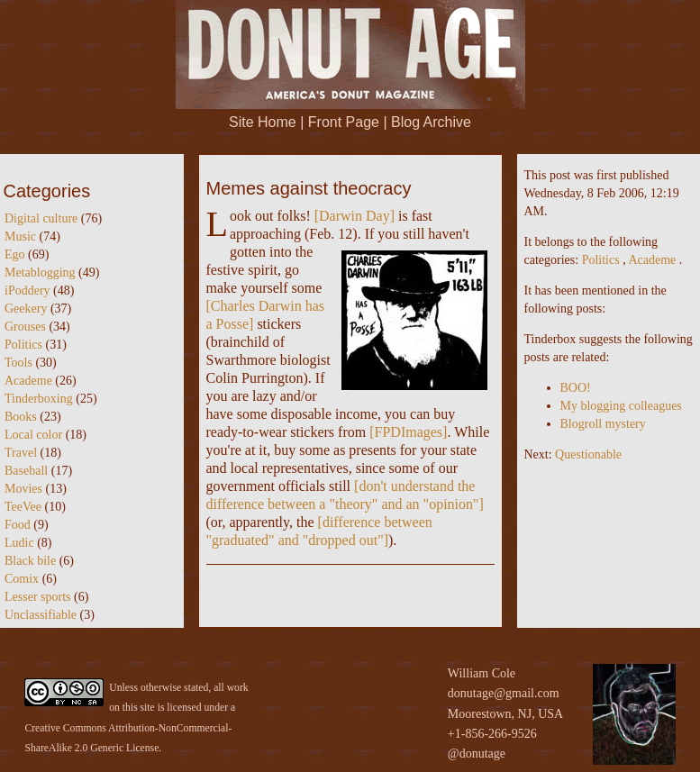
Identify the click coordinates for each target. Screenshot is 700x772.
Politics (23, 345)
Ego (15, 254)
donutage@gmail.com (504, 693)
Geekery (26, 309)
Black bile (30, 561)
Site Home (263, 122)
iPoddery (27, 291)
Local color (33, 435)
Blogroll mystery (603, 424)
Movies (23, 489)
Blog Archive (431, 122)
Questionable (588, 454)
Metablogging (40, 272)
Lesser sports (38, 597)
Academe (28, 381)
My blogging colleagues (621, 406)
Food (18, 525)
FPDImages (409, 432)
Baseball (26, 471)
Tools (18, 363)
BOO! (576, 388)
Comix (22, 579)
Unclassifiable (41, 615)
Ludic (19, 543)
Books (21, 417)
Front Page (344, 122)
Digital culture (41, 218)
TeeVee (23, 507)
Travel (21, 453)
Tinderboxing (39, 399)
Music (20, 236)
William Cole (482, 673)
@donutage (477, 754)
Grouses (25, 327)
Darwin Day (355, 216)
